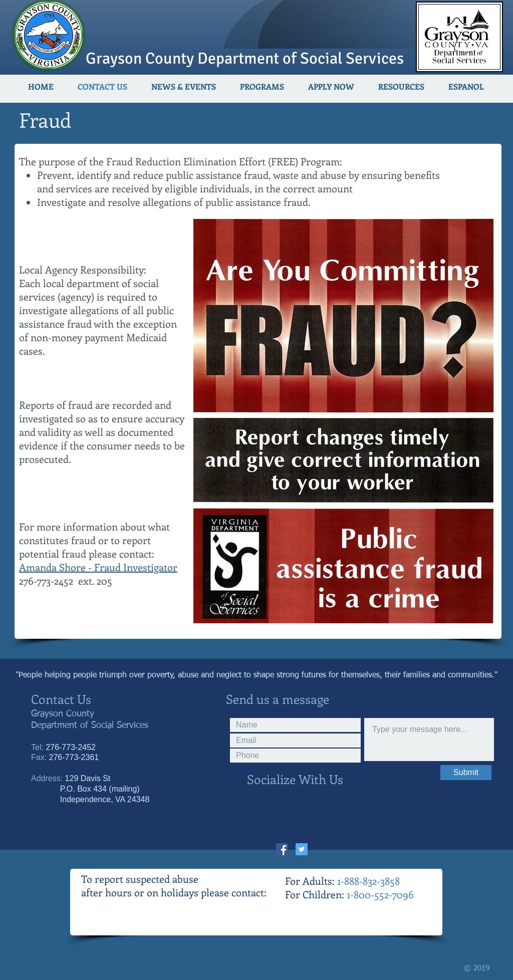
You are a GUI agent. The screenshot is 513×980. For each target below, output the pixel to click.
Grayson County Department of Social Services (245, 58)
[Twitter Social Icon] (302, 849)
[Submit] (466, 773)
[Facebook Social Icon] (282, 849)
